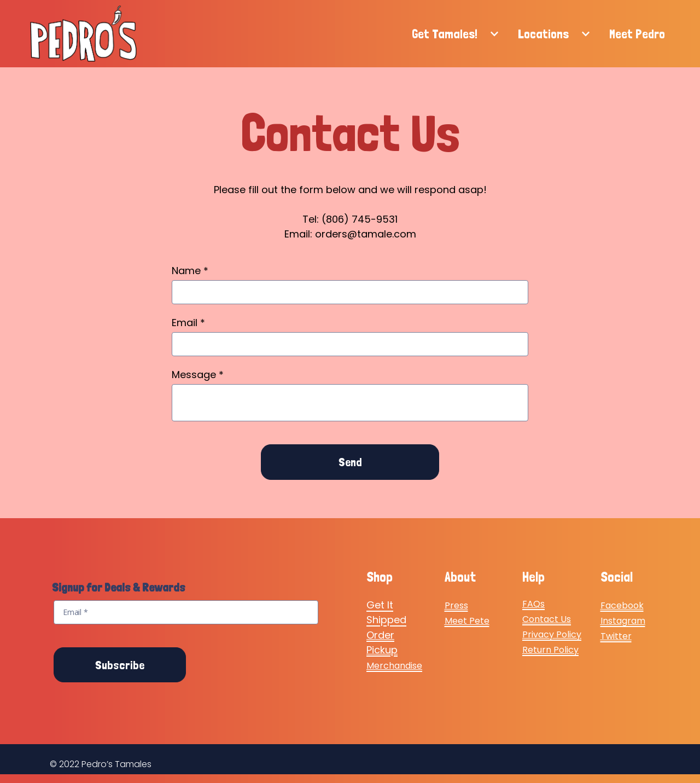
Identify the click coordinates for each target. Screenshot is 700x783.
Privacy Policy (552, 634)
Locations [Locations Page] (543, 34)
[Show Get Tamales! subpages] (494, 34)
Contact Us (547, 619)
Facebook (622, 605)
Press (456, 605)
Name (190, 271)
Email (188, 323)
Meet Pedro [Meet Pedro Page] (637, 34)
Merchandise (394, 666)
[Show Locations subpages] (586, 34)
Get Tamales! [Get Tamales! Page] (445, 34)
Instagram (623, 621)
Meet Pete (467, 621)
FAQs (533, 604)
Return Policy (550, 650)
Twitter (616, 636)
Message (198, 375)
